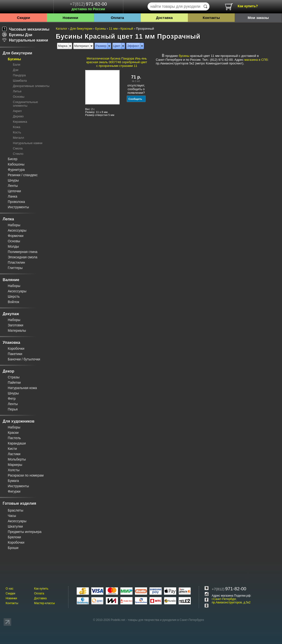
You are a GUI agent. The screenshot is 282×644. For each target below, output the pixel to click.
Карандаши (17, 443)
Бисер (13, 159)
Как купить (41, 589)
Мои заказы (258, 18)
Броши (13, 548)
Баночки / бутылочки (24, 359)
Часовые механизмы (26, 29)
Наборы (14, 225)
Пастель (14, 438)
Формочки (16, 236)
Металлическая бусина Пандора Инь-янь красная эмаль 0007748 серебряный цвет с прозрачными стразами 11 (117, 62)
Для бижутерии (17, 53)
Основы (19, 97)
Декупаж (11, 314)
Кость (17, 132)
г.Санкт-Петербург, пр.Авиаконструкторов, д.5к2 (231, 601)
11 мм (113, 29)
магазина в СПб (256, 60)
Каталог (62, 29)
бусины (184, 56)
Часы (12, 516)
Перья (13, 409)
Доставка (164, 18)
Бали (17, 65)
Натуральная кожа (22, 388)
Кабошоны (16, 164)
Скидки (24, 18)
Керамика (20, 122)
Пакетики (15, 354)
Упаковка (11, 343)
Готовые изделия (19, 503)
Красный (127, 29)
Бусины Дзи (17, 35)
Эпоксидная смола (23, 257)
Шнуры (13, 180)
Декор (8, 371)
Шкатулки (15, 526)
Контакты (211, 18)
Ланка (12, 196)
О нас (9, 589)
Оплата (117, 18)
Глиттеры (15, 268)
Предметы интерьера (25, 532)
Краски (13, 433)
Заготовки (16, 325)
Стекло (18, 154)
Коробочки (16, 348)
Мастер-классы (45, 603)
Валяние (11, 280)
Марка (63, 46)
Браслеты (16, 510)
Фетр (12, 399)
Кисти (12, 449)
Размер (101, 46)
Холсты (14, 470)
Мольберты (17, 459)
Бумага (13, 481)
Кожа (17, 127)
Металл (18, 138)
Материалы (17, 331)
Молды (13, 246)
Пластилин (16, 262)
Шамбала (20, 81)
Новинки (70, 18)
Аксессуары (17, 230)
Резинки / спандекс (23, 175)
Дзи (16, 70)
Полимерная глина (23, 252)
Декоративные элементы (31, 86)
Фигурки (14, 491)
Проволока (16, 202)
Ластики (14, 454)
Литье (17, 91)
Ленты (13, 186)
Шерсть (14, 296)
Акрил (17, 111)
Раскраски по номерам (26, 475)
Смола (18, 148)
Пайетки (14, 383)
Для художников (19, 421)
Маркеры (15, 465)
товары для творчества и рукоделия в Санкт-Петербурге (166, 620)
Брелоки (14, 537)
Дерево (18, 116)
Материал (82, 46)
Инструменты (18, 207)
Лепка (8, 219)
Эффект (133, 46)
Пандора (19, 75)
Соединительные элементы (25, 104)
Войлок (13, 302)
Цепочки (14, 191)
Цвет (117, 46)
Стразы (14, 377)
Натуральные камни (25, 40)
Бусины (14, 59)
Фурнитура (16, 170)
